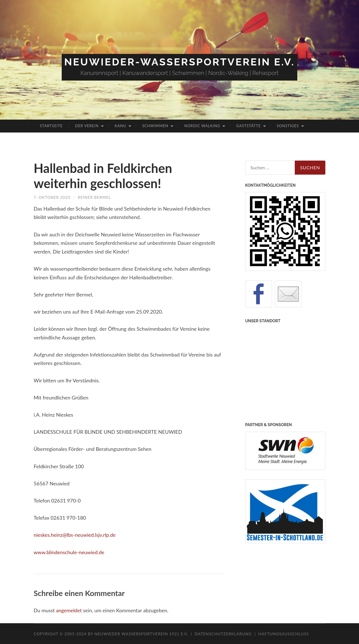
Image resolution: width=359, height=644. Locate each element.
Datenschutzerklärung (223, 634)
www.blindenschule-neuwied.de (69, 552)
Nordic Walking (202, 126)
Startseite (51, 126)
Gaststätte (248, 126)
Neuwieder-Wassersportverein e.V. (179, 62)
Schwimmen (155, 126)
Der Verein (87, 126)
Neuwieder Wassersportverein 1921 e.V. (142, 634)
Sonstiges (288, 126)
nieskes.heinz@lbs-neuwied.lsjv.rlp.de (75, 535)
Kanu (120, 126)
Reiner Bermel (95, 197)
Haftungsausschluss (284, 634)
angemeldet (69, 610)
